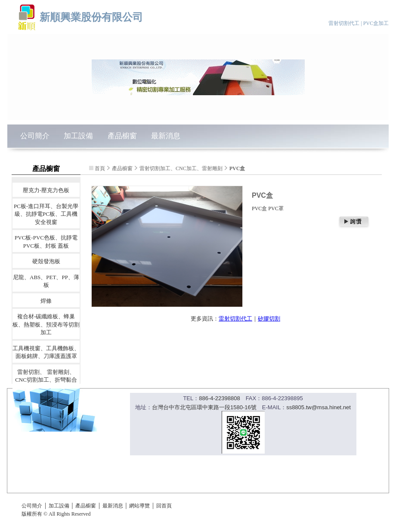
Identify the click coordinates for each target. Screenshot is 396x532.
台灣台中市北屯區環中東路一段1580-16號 (204, 407)
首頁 (100, 168)
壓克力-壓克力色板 (46, 190)
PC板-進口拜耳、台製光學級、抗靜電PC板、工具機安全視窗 (46, 214)
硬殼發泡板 (46, 261)
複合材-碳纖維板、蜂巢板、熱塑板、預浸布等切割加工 (46, 324)
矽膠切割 (269, 319)
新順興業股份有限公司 (91, 17)
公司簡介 (35, 136)
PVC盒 (237, 168)
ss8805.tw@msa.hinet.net (319, 407)
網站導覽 (139, 506)
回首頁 (164, 506)
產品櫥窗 (122, 136)
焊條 (46, 300)
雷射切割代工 (235, 319)
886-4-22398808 (219, 398)
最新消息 (166, 136)
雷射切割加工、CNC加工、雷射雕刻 (181, 168)
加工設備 (78, 136)
